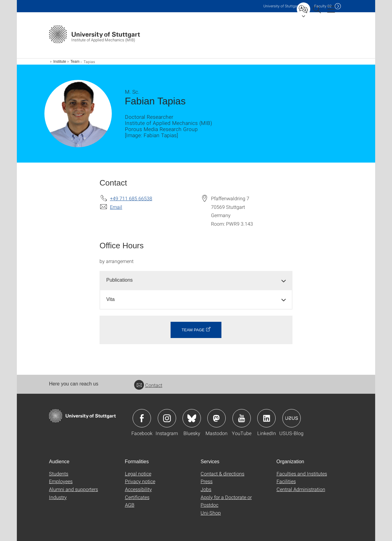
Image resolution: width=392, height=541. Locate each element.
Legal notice (138, 473)
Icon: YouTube (242, 418)
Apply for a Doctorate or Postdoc (226, 501)
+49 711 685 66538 (131, 198)
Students (59, 473)
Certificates (137, 497)
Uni (281, 6)
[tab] (196, 280)
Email (116, 207)
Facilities (286, 481)
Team (75, 62)
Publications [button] (119, 280)
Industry (58, 497)
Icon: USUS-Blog (292, 418)
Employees (61, 481)
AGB (130, 505)
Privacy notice (140, 481)
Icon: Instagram (167, 418)
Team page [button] (193, 330)
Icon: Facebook (142, 418)
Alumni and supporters (73, 489)
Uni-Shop (211, 513)
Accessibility (138, 489)
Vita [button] (110, 299)
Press (207, 481)
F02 (323, 6)
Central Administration (301, 489)
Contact (148, 385)
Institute (60, 62)
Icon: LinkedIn (266, 418)
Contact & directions (222, 473)
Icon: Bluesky (192, 418)
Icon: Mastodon (217, 418)
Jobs (206, 489)
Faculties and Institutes (302, 473)
